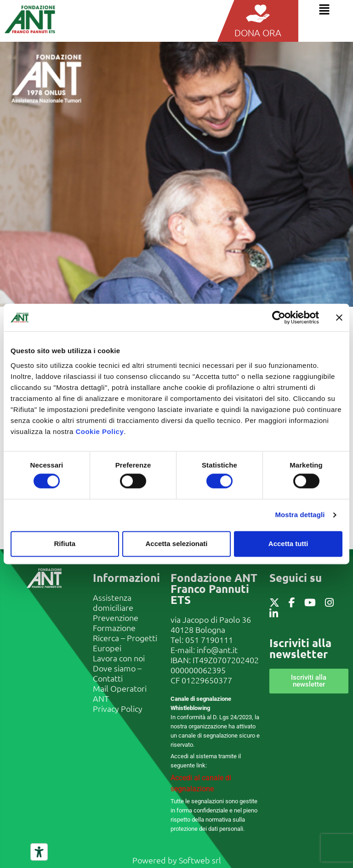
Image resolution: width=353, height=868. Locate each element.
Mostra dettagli (300, 515)
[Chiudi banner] (339, 317)
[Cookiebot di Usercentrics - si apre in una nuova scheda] (279, 317)
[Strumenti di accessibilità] (39, 852)
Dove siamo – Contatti (117, 673)
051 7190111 (209, 640)
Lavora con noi (119, 658)
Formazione (114, 628)
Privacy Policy (118, 708)
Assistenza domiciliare (113, 602)
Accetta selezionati (176, 544)
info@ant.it (217, 650)
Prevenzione (116, 617)
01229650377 (207, 680)
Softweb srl (200, 860)
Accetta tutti (288, 544)
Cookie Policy (100, 431)
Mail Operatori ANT (120, 693)
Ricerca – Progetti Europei (125, 643)
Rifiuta (65, 544)
